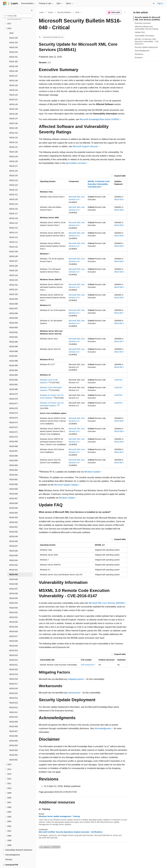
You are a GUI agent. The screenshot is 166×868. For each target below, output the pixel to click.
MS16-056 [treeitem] (14, 494)
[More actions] (125, 12)
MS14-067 (119, 313)
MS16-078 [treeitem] (14, 390)
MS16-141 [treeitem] (14, 91)
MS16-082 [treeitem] (14, 371)
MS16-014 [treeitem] (14, 689)
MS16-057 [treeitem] (14, 489)
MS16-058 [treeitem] (14, 485)
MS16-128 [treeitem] (14, 152)
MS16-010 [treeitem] (14, 708)
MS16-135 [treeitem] (14, 119)
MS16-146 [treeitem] (14, 72)
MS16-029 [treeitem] (14, 618)
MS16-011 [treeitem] (14, 703)
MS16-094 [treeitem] (14, 314)
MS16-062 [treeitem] (14, 466)
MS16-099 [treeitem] (14, 290)
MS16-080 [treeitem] (14, 380)
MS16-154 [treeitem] (14, 34)
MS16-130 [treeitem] (14, 143)
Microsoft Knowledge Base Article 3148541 (99, 119)
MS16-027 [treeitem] (14, 627)
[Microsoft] (5, 4)
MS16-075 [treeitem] (14, 404)
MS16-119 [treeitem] (14, 195)
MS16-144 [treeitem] (14, 81)
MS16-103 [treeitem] (14, 271)
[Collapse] (32, 10)
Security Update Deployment (146, 47)
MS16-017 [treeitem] (14, 675)
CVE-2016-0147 (87, 665)
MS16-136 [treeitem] (14, 114)
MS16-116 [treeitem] (14, 209)
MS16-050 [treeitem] (14, 523)
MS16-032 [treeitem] (14, 603)
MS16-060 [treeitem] (14, 475)
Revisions (139, 58)
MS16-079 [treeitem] (14, 385)
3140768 (118, 395)
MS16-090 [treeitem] (14, 333)
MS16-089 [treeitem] (14, 338)
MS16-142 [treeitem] (14, 86)
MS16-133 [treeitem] (14, 129)
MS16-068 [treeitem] (14, 437)
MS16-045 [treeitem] (14, 546)
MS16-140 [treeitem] (14, 95)
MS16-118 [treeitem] (14, 200)
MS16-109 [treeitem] (14, 243)
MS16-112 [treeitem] (14, 228)
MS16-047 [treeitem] (14, 537)
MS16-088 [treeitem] (14, 342)
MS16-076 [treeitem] (14, 399)
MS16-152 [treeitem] (14, 43)
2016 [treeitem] (11, 24)
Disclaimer (139, 54)
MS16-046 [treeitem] (14, 542)
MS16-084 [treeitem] (14, 361)
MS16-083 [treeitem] (14, 366)
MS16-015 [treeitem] (14, 684)
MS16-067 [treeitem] (14, 442)
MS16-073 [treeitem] (14, 414)
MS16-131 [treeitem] (14, 138)
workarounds (74, 693)
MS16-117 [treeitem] (14, 205)
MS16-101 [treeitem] (14, 281)
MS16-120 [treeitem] (14, 190)
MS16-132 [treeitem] (14, 133)
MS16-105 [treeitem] (14, 262)
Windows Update (92, 472)
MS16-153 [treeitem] (14, 38)
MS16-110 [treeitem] (14, 238)
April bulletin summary (76, 163)
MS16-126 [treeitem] (14, 162)
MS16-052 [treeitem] (14, 513)
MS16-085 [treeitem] (14, 357)
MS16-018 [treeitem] (14, 670)
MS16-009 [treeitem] (14, 713)
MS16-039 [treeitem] (14, 570)
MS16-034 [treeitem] (14, 594)
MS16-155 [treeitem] (14, 29)
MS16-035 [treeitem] (14, 589)
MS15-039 (119, 199)
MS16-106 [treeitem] (14, 257)
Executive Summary (143, 23)
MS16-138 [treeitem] (14, 105)
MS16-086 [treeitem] (14, 352)
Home (51, 12)
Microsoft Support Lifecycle (85, 146)
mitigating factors (76, 679)
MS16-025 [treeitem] (14, 637)
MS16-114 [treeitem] (14, 219)
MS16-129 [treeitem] (14, 148)
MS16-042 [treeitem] (14, 556)
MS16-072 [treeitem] (14, 418)
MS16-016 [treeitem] (14, 679)
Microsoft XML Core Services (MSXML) (107, 603)
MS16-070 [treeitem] (14, 428)
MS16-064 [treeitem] (14, 456)
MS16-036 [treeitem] (14, 584)
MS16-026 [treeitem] (14, 632)
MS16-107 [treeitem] (14, 252)
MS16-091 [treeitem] (14, 328)
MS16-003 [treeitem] (14, 741)
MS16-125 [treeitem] (14, 167)
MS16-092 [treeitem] (14, 323)
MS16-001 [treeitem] (14, 751)
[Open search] (154, 4)
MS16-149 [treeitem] (14, 57)
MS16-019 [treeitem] (14, 665)
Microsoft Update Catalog (66, 485)
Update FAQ (140, 32)
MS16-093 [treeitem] (14, 319)
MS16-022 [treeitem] (14, 651)
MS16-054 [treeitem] (14, 504)
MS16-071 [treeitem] (14, 423)
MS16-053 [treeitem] (14, 508)
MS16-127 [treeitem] (14, 157)
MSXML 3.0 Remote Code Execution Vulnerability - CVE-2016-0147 (147, 42)
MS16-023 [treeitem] (14, 646)
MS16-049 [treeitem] (14, 527)
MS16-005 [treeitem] (14, 732)
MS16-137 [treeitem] (14, 110)
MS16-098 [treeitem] (14, 295)
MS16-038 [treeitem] (14, 575)
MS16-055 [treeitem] (14, 499)
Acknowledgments (103, 728)
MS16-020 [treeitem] (14, 660)
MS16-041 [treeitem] (14, 561)
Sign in (160, 3)
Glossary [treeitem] (9, 850)
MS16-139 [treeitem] (14, 100)
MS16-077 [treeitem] (14, 395)
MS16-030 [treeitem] (14, 613)
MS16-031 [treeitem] (14, 608)
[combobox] (18, 16)
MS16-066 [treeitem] (14, 447)
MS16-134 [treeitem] (14, 124)
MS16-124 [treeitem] (14, 171)
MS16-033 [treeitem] (14, 599)
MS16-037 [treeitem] (14, 580)
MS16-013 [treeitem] (14, 694)
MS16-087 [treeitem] (14, 347)
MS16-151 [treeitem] (14, 48)
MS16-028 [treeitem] (14, 622)
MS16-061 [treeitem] (14, 470)
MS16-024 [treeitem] (14, 641)
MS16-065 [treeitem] (14, 452)
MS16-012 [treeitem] (14, 698)
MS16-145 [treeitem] (14, 76)
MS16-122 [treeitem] (14, 181)
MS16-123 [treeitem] (14, 176)
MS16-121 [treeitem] (14, 186)
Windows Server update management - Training (59, 816)
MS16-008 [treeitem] (14, 717)
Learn (42, 12)
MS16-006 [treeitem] (14, 727)
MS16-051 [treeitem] (14, 518)
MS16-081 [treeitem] (14, 376)
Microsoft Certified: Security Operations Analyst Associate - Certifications (71, 832)
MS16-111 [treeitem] (14, 233)
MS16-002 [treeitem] (14, 746)
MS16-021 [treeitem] (14, 656)
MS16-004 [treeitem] (14, 736)
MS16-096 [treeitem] (14, 304)
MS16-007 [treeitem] (14, 722)
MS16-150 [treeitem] (14, 53)
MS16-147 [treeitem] (14, 67)
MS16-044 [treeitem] (14, 551)
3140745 (118, 380)
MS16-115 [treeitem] (14, 214)
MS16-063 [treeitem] (14, 461)
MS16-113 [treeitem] (14, 224)
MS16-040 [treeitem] (14, 565)
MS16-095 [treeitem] (14, 309)
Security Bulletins (64, 12)
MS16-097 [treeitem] (14, 300)
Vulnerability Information (144, 36)
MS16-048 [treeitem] (14, 532)
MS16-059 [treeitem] (14, 480)
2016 (77, 12)
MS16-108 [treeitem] (14, 247)
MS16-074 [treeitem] (14, 409)
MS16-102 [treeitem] (14, 276)
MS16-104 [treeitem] (14, 266)
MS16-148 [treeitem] (14, 62)
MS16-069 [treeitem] (14, 433)
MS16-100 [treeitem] (14, 285)
